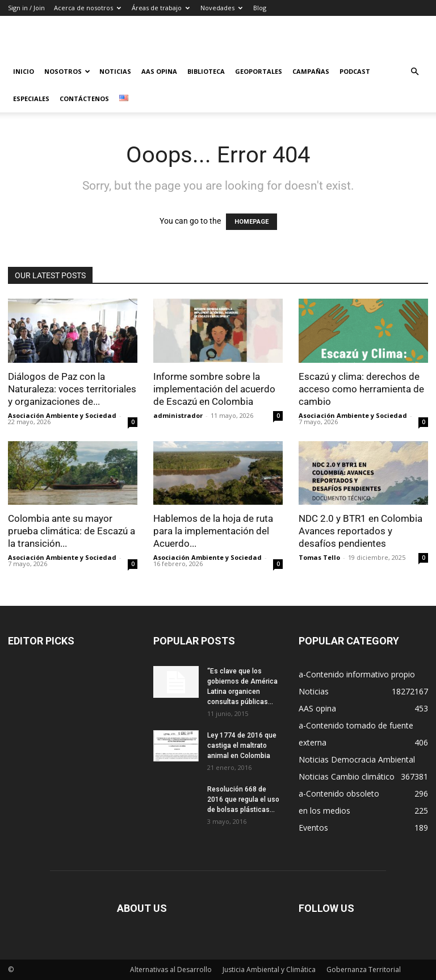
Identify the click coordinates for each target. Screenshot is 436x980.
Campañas (311, 71)
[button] (414, 72)
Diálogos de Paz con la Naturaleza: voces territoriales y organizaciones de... (72, 389)
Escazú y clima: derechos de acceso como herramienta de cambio (361, 389)
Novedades (221, 8)
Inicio (24, 71)
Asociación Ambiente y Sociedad (62, 415)
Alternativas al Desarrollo (171, 969)
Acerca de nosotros (87, 8)
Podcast (355, 71)
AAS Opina (159, 71)
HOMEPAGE (251, 222)
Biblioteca (206, 71)
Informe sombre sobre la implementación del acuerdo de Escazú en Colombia (214, 389)
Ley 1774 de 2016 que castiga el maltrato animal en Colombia (242, 746)
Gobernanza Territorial (364, 969)
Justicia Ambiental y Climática (269, 969)
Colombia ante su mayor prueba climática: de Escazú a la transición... (72, 531)
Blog (260, 8)
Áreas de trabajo (161, 8)
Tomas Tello (319, 557)
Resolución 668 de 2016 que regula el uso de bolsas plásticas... (243, 799)
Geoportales (259, 71)
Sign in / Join (26, 8)
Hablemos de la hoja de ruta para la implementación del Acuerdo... (213, 531)
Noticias (115, 71)
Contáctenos (84, 99)
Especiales (31, 99)
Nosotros (67, 71)
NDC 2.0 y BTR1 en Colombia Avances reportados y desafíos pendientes (360, 531)
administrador (178, 415)
